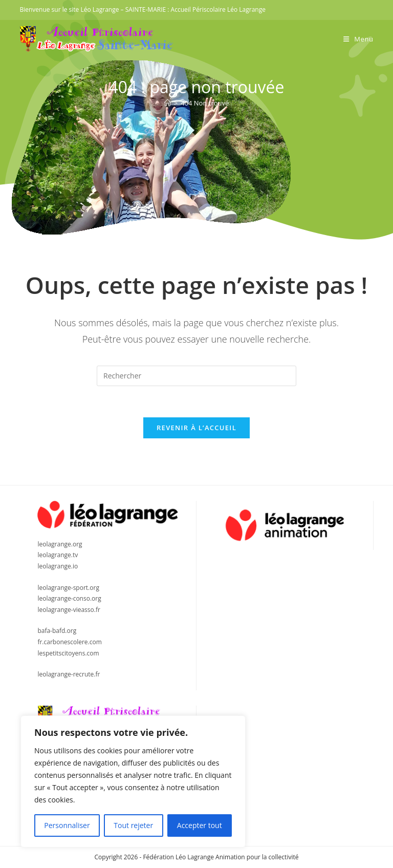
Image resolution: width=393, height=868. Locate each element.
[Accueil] (168, 103)
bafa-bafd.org (57, 631)
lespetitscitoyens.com (68, 653)
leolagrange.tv (58, 555)
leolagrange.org (60, 544)
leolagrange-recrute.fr (69, 674)
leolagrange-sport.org (68, 588)
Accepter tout (200, 825)
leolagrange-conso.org (69, 598)
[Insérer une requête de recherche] (196, 376)
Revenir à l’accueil (196, 428)
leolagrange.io (58, 566)
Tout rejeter (133, 825)
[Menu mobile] (358, 39)
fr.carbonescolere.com (69, 642)
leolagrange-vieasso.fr (69, 610)
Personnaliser (67, 825)
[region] (133, 781)
